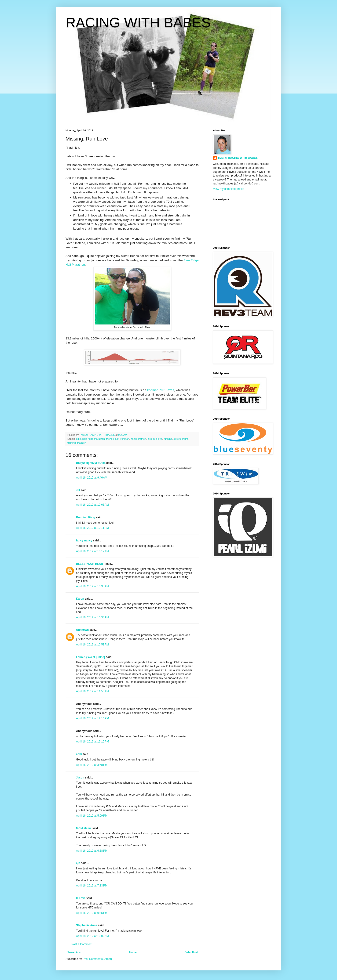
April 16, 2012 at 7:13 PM (92, 886)
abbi (79, 754)
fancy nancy (84, 540)
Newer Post (74, 952)
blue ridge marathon (94, 439)
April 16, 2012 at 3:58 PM (92, 765)
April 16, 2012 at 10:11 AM (92, 528)
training (71, 443)
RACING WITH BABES (138, 23)
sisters (177, 439)
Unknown (82, 630)
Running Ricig (86, 517)
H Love (81, 898)
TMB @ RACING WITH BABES (238, 158)
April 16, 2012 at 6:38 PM (92, 851)
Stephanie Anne (87, 925)
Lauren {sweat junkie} (91, 657)
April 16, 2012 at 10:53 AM (92, 645)
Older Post (191, 952)
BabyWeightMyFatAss (91, 463)
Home (133, 952)
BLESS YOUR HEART (90, 564)
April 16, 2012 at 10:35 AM (92, 586)
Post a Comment (82, 944)
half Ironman (122, 439)
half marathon (138, 439)
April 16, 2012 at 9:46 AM (92, 478)
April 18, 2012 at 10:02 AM (92, 936)
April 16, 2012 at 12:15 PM (92, 742)
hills (150, 439)
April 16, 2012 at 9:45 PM (92, 913)
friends (110, 439)
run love (158, 439)
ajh (78, 863)
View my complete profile (229, 189)
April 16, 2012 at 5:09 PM (92, 816)
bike (79, 439)
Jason (80, 778)
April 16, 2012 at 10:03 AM (92, 505)
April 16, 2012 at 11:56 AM (92, 691)
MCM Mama (84, 828)
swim (185, 439)
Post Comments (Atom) (97, 959)
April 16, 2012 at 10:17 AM (92, 551)
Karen (80, 599)
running (168, 439)
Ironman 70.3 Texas (161, 390)
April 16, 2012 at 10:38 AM (92, 617)
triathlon (81, 443)
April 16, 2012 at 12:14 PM (92, 718)
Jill (78, 490)
